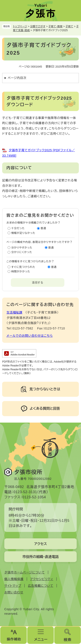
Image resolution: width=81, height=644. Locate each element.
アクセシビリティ (42, 579)
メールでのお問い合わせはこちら (30, 336)
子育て (69, 26)
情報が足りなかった (23, 233)
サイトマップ (13, 586)
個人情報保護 (14, 579)
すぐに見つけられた (23, 267)
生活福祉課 (14, 312)
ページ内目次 (17, 78)
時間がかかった (21, 272)
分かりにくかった (22, 252)
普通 (43, 228)
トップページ (20, 26)
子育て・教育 (56, 26)
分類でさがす (38, 26)
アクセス (40, 544)
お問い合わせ (14, 592)
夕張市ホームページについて (25, 572)
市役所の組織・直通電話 (41, 557)
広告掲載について (40, 586)
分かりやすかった (22, 248)
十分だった (18, 228)
